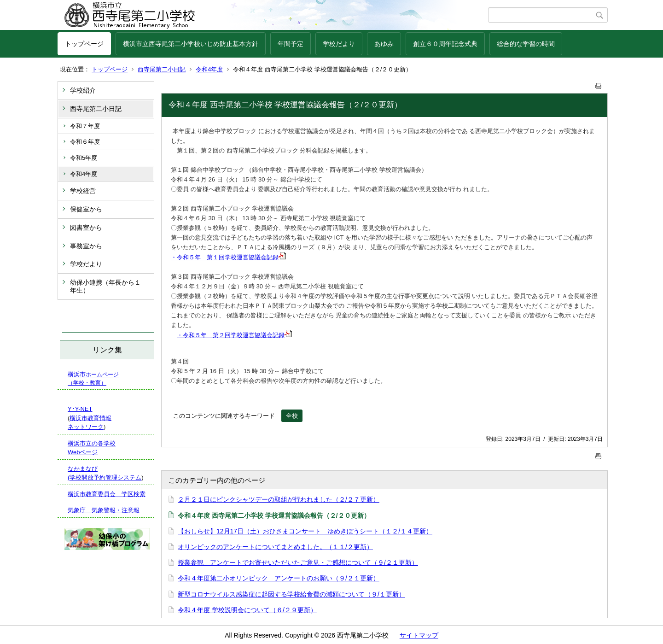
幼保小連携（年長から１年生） (105, 286)
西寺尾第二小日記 (162, 69)
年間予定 (291, 44)
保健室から (86, 209)
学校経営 (83, 191)
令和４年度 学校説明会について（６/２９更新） (247, 610)
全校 (292, 416)
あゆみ (384, 44)
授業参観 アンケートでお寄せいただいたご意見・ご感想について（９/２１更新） (298, 562)
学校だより (339, 44)
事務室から (86, 246)
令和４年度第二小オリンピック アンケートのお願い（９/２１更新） (279, 578)
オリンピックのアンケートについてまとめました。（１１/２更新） (275, 547)
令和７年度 (85, 126)
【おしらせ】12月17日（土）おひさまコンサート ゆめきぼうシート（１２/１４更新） (305, 531)
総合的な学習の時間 (526, 44)
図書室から (86, 228)
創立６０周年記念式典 (445, 44)
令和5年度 (84, 158)
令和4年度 (209, 69)
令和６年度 (85, 142)
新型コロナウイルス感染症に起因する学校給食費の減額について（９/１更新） (291, 594)
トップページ (84, 44)
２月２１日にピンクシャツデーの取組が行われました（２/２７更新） (279, 499)
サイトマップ (419, 635)
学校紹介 (83, 90)
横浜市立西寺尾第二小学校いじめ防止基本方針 (191, 44)
